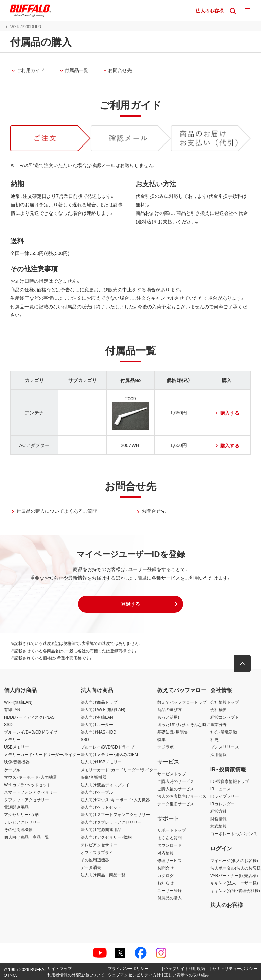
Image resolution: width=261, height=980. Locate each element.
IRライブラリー (225, 796)
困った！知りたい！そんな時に (184, 724)
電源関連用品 (16, 807)
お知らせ (166, 883)
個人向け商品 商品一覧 (27, 837)
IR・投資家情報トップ (230, 781)
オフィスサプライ (97, 852)
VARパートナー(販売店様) (234, 875)
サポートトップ (172, 830)
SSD (8, 724)
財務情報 (219, 819)
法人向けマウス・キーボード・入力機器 (115, 800)
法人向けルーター (97, 724)
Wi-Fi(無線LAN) (18, 702)
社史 (214, 739)
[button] (130, 604)
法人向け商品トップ (99, 702)
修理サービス (170, 860)
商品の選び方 (170, 709)
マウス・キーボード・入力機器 (31, 777)
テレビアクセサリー (22, 822)
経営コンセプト (225, 717)
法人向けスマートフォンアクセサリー (115, 814)
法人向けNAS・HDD (98, 732)
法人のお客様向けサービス (182, 796)
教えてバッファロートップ (182, 702)
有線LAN (12, 709)
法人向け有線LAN (97, 717)
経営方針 (219, 811)
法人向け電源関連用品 (101, 829)
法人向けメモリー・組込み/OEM (109, 754)
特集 (161, 739)
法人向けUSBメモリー (101, 762)
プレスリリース (225, 747)
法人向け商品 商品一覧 (103, 875)
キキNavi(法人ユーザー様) (234, 883)
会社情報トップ (225, 702)
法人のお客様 (227, 905)
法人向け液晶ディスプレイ (105, 785)
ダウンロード (170, 845)
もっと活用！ (169, 717)
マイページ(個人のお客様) (234, 860)
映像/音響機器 (17, 762)
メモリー (12, 739)
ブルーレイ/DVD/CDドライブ (31, 732)
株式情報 (219, 826)
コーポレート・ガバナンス (234, 833)
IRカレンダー (223, 804)
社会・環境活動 (224, 732)
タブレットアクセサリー (27, 800)
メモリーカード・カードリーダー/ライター (42, 754)
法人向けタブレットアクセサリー (111, 822)
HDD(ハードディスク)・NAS (29, 717)
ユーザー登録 (170, 890)
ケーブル (12, 770)
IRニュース (221, 789)
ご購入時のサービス (176, 781)
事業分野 (219, 724)
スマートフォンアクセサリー (31, 792)
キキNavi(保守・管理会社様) (235, 890)
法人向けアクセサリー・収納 (106, 837)
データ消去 (91, 867)
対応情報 (166, 853)
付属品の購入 (170, 898)
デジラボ (166, 747)
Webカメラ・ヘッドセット (28, 785)
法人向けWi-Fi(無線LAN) (103, 709)
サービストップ (172, 774)
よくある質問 (170, 838)
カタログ (166, 875)
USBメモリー (16, 747)
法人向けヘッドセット (101, 807)
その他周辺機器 (18, 829)
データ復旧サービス (176, 804)
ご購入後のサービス (176, 789)
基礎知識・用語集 (173, 732)
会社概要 (219, 709)
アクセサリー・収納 (21, 814)
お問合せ (166, 868)
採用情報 (219, 754)
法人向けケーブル (97, 792)
